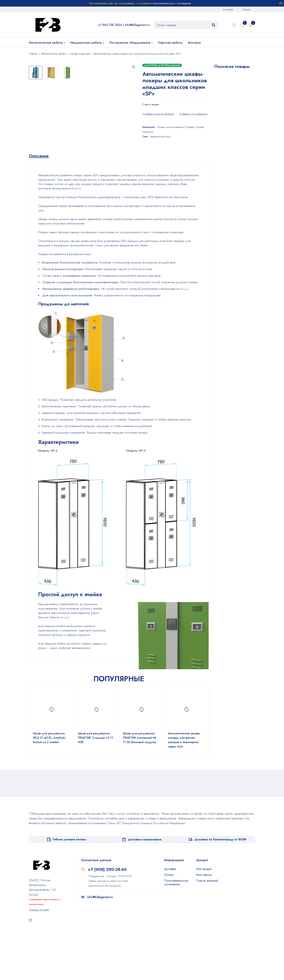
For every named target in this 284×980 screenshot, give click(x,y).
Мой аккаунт (204, 918)
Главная (33, 54)
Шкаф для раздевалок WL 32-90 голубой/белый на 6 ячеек (234, 173)
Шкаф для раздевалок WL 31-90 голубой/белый (234, 117)
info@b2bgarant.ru (137, 25)
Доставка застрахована (145, 888)
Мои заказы (204, 924)
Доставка (228, 9)
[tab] (39, 205)
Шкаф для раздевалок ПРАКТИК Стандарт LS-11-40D (96, 786)
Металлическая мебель (54, 54)
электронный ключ (160, 137)
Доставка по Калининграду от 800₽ (220, 888)
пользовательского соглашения (172, 3)
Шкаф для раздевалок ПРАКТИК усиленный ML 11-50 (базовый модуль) (140, 786)
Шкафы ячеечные (80, 54)
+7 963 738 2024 (110, 25)
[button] (134, 67)
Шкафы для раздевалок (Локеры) (176, 127)
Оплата (246, 9)
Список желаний (243, 25)
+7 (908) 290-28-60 (108, 918)
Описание (39, 205)
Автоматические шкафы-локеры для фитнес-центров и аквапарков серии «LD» (184, 789)
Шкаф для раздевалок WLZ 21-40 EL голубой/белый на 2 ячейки (49, 786)
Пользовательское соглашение (176, 931)
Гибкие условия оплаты (69, 888)
